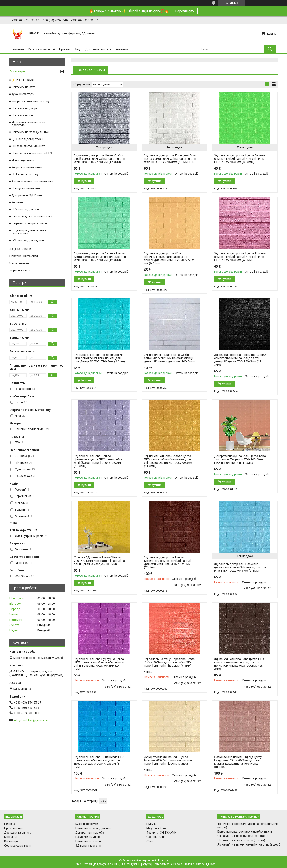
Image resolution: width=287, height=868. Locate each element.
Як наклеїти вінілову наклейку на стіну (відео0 (249, 844)
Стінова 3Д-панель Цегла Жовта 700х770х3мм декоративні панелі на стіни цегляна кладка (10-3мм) (99, 561)
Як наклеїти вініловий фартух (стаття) (243, 836)
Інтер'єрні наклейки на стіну (31, 101)
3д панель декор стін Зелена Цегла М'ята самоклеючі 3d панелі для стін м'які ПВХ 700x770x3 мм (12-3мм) (100, 257)
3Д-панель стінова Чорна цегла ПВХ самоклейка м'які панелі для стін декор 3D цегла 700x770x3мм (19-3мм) (240, 360)
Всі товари (17, 71)
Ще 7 (17, 523)
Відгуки (151, 824)
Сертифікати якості (17, 846)
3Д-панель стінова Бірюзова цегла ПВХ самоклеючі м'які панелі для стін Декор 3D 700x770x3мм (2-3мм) (99, 358)
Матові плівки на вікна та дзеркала (28, 124)
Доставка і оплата (98, 49)
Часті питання (19, 263)
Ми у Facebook (156, 828)
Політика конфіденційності (200, 864)
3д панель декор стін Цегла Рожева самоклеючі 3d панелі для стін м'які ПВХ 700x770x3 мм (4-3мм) (240, 257)
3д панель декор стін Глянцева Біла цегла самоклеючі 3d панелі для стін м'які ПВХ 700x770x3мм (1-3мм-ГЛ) (170, 159)
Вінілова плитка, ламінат (28, 146)
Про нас (65, 49)
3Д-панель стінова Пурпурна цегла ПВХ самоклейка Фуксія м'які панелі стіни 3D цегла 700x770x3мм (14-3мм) (99, 664)
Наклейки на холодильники (30, 132)
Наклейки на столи (88, 841)
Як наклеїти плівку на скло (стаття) (241, 840)
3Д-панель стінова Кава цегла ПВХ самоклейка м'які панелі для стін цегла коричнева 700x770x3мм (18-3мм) (239, 664)
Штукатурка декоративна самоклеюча (29, 232)
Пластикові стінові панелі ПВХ (32, 153)
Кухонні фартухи (23, 94)
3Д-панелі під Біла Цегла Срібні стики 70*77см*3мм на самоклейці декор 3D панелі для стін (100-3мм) (169, 358)
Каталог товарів (39, 49)
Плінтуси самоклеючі (26, 188)
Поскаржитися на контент (167, 864)
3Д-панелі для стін (88, 846)
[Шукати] (270, 49)
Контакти (122, 49)
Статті (151, 841)
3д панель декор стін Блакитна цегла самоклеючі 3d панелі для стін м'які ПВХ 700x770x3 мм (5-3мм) (240, 567)
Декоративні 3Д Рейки (27, 195)
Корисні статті (19, 270)
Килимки (17, 202)
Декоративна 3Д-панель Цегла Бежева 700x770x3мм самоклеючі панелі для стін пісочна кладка (168, 760)
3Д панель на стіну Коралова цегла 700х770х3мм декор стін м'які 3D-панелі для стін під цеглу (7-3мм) (169, 662)
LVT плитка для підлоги (28, 240)
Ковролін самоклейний (27, 167)
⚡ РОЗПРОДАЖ (23, 80)
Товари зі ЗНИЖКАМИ (161, 833)
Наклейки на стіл (23, 115)
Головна (18, 49)
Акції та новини (20, 249)
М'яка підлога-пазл (24, 160)
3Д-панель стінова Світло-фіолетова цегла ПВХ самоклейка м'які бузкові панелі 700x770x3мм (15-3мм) (98, 461)
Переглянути (185, 11)
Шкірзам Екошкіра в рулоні (30, 223)
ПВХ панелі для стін (25, 209)
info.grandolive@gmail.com (31, 720)
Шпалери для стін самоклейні (32, 216)
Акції (78, 49)
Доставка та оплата (18, 833)
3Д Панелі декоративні (27, 139)
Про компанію (13, 828)
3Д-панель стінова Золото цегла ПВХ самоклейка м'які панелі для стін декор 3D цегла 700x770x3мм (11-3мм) (168, 461)
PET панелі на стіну (25, 174)
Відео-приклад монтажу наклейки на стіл (245, 831)
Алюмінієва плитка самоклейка (32, 181)
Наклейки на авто (24, 87)
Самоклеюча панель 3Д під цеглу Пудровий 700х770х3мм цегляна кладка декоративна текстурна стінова (238, 762)
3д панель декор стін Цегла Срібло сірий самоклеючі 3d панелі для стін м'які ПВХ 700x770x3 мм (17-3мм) (99, 159)
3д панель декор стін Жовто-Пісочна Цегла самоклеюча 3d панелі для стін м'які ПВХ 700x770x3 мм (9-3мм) (170, 258)
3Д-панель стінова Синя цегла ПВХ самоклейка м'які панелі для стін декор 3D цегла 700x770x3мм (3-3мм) (99, 762)
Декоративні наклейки (90, 833)
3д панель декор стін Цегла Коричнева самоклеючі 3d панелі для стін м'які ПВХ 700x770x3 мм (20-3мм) (167, 562)
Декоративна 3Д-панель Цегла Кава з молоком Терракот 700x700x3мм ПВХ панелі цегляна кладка (240, 459)
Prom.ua (163, 860)
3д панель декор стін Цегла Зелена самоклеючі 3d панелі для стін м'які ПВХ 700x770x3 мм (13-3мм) (240, 159)
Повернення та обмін (24, 256)
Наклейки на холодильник (93, 828)
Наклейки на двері (24, 108)
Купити (86, 181)
